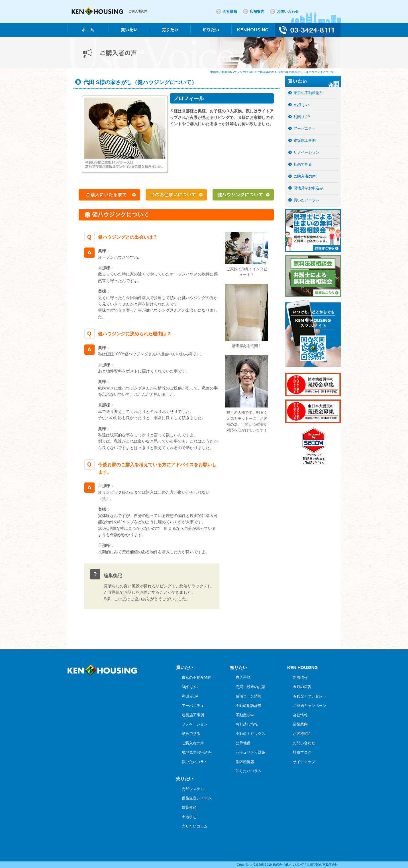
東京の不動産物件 (308, 93)
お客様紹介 (302, 734)
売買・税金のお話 (250, 687)
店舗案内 (257, 12)
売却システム (193, 789)
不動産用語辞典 (249, 706)
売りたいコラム (195, 826)
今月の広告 (302, 687)
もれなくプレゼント (310, 696)
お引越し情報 (247, 724)
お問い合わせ (288, 12)
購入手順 (243, 677)
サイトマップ (304, 762)
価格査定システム (197, 798)
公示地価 (243, 743)
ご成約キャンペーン (310, 706)
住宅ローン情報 (249, 696)
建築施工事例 (305, 140)
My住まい (301, 105)
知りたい (238, 667)
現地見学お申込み (308, 188)
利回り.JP (302, 117)
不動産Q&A (245, 715)
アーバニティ (305, 128)
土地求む (189, 817)
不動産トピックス (250, 734)
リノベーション (306, 152)
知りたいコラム (249, 771)
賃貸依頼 (189, 807)
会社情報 (230, 12)
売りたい (185, 779)
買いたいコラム (306, 200)
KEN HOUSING (302, 667)
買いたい (185, 667)
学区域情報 (245, 762)
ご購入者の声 (305, 176)
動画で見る (303, 164)
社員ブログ (302, 752)
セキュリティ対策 (250, 752)
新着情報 (300, 677)
